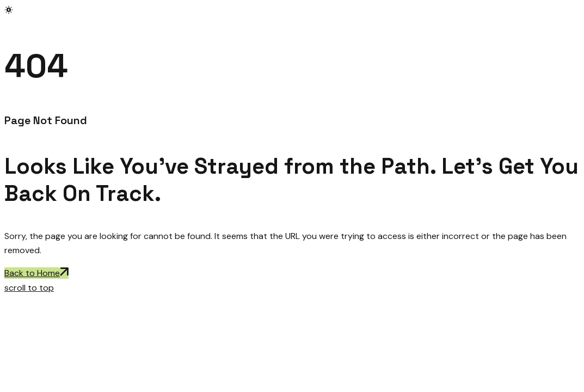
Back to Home (36, 273)
